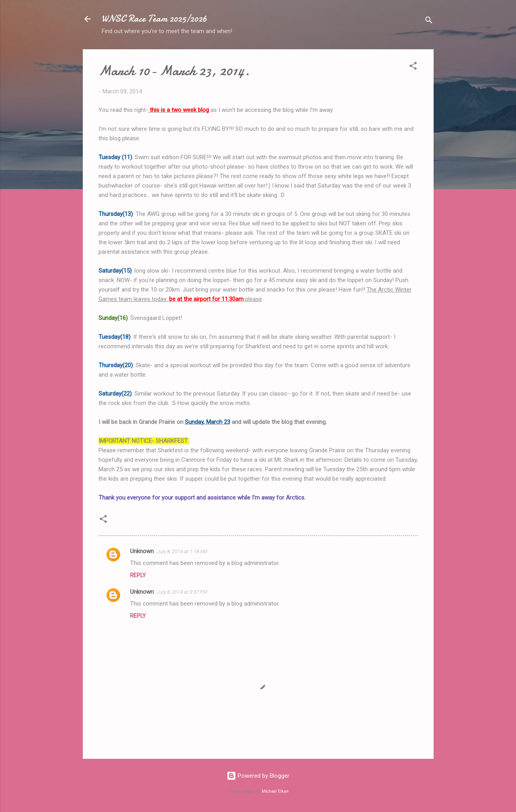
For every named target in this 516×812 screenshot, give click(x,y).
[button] (413, 67)
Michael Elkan (275, 791)
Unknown (142, 551)
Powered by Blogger (258, 776)
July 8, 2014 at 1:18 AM (182, 551)
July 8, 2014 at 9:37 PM (182, 592)
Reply (138, 575)
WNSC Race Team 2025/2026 (154, 19)
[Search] (429, 21)
